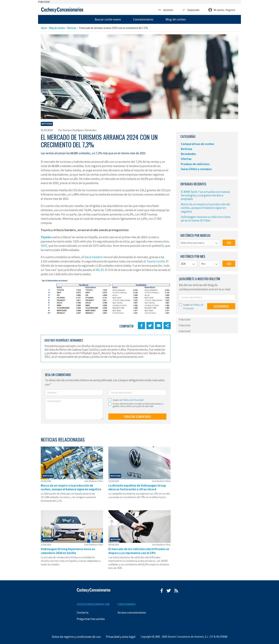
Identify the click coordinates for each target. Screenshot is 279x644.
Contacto (83, 613)
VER (229, 243)
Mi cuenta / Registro (222, 10)
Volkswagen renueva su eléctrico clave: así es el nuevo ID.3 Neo (206, 219)
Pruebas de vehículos (195, 164)
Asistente (165, 10)
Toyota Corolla (156, 261)
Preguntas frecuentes (91, 619)
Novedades (188, 154)
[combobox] (199, 243)
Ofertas (186, 159)
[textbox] (199, 243)
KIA (161, 246)
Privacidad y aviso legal (121, 637)
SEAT (44, 246)
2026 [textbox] (183, 264)
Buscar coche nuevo (108, 19)
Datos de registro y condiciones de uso (76, 637)
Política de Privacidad (133, 400)
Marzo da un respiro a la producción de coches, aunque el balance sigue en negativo (205, 208)
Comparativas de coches (197, 144)
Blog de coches (176, 19)
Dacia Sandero (94, 257)
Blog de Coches (57, 28)
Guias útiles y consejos (196, 169)
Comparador (191, 10)
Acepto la (128, 400)
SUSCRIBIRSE (221, 306)
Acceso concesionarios (132, 613)
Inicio (44, 28)
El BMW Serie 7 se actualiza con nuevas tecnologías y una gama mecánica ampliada (205, 195)
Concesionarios (143, 19)
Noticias (72, 28)
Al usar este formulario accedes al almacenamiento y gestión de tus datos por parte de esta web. (138, 405)
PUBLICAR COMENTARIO (137, 417)
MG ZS (100, 270)
